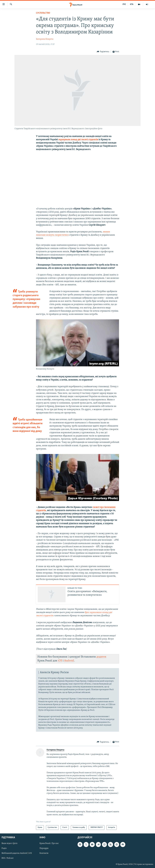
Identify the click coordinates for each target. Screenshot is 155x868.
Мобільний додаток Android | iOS (17, 853)
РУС (124, 4)
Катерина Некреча (45, 39)
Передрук (44, 848)
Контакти (44, 853)
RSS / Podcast (7, 858)
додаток (101, 657)
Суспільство (43, 13)
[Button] (103, 52)
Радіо (4, 848)
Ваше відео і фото (9, 843)
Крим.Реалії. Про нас (49, 843)
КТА (132, 4)
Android (69, 661)
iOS (60, 661)
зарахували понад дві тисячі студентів (78, 140)
